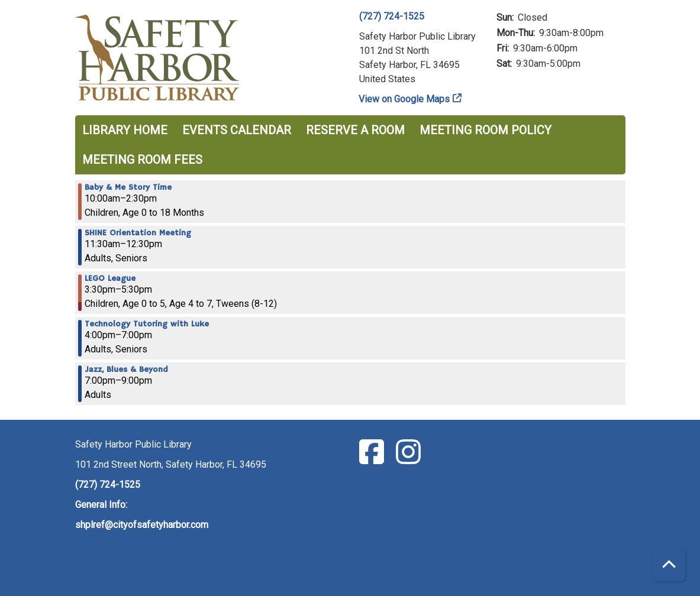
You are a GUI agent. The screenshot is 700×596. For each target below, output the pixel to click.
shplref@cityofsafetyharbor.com (142, 525)
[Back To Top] (669, 565)
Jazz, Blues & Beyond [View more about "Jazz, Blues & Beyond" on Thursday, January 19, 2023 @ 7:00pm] (126, 370)
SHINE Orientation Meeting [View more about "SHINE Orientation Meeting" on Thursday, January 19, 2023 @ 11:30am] (138, 233)
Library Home (125, 130)
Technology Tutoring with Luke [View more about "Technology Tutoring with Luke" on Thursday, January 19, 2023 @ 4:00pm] (147, 324)
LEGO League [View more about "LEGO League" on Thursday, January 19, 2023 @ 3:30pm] (110, 278)
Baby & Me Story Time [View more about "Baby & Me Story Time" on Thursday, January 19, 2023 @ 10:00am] (128, 187)
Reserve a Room (355, 130)
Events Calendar (237, 130)
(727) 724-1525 (392, 16)
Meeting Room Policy (486, 130)
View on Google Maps (404, 99)
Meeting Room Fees (142, 160)
